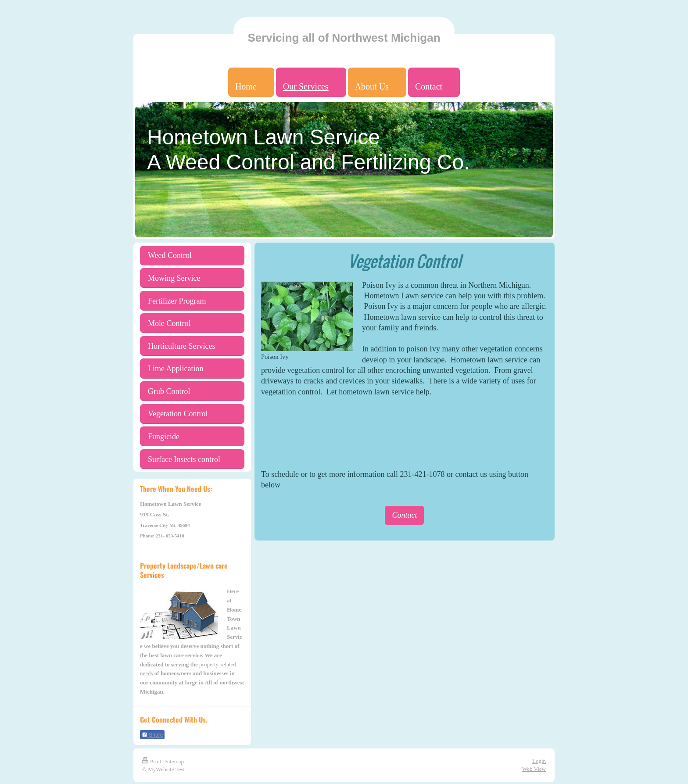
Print (152, 761)
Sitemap (174, 761)
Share (152, 735)
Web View (534, 769)
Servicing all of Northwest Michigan (344, 38)
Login (539, 761)
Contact (404, 515)
